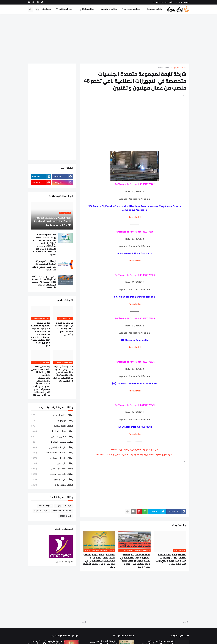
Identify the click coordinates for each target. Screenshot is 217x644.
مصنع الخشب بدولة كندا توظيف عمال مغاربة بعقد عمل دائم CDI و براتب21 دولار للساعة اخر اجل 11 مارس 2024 (63, 374)
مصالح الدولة (66, 516)
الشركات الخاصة (164, 68)
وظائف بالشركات (109, 9)
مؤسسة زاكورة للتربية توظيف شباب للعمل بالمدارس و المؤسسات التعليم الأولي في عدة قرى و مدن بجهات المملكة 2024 (99, 561)
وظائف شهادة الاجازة (52, 485)
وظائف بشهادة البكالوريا (52, 431)
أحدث (185, 623)
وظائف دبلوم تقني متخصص (52, 474)
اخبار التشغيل (45, 9)
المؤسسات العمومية (62, 511)
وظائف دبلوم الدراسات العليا (52, 458)
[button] (38, 9)
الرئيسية (187, 2)
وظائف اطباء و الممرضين (52, 415)
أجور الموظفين (66, 9)
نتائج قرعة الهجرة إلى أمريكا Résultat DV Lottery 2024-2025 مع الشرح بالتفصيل (63, 329)
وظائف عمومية (155, 9)
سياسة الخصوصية (167, 2)
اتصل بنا (156, 2)
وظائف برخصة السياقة (52, 426)
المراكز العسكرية (41, 511)
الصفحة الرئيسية (180, 68)
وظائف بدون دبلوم (52, 421)
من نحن (179, 2)
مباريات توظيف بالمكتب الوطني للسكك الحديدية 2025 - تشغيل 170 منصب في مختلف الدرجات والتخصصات (44, 282)
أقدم (84, 623)
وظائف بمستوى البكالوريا (52, 442)
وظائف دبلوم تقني (52, 463)
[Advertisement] (109, 39)
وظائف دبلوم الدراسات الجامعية (52, 453)
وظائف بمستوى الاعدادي (52, 436)
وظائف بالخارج (87, 9)
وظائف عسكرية (132, 9)
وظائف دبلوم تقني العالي (52, 469)
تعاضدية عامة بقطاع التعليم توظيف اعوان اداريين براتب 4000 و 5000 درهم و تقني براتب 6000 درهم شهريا (171, 559)
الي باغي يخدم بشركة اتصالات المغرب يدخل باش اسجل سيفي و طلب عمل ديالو (44, 265)
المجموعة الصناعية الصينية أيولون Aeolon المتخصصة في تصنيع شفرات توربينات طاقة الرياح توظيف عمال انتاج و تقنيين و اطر (135, 561)
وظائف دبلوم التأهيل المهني (52, 447)
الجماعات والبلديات (64, 506)
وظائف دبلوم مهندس (52, 479)
